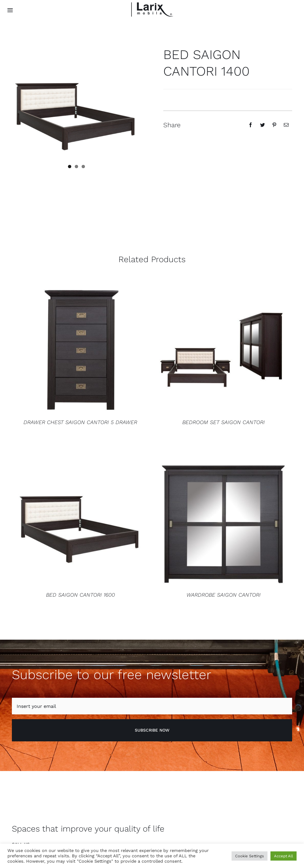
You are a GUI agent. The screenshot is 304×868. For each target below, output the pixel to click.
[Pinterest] (274, 125)
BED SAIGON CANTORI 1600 (80, 594)
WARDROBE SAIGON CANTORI (224, 594)
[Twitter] (262, 125)
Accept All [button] (284, 856)
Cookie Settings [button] (250, 856)
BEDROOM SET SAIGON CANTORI (224, 422)
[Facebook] (251, 125)
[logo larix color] (152, 5)
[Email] (286, 125)
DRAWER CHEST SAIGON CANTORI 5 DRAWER (80, 422)
